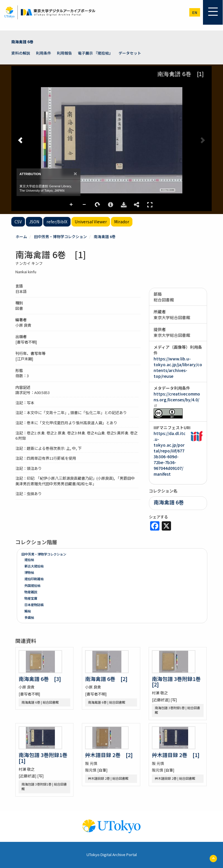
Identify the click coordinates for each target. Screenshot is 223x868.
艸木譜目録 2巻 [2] (109, 755)
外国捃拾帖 (32, 585)
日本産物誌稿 (34, 605)
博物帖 (29, 572)
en (195, 12)
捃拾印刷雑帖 (34, 579)
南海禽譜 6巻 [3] (40, 679)
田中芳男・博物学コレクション (60, 237)
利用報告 (64, 53)
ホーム (21, 237)
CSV (18, 222)
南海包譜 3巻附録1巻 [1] (46, 758)
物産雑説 (31, 592)
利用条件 (44, 53)
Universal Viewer (91, 222)
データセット (130, 53)
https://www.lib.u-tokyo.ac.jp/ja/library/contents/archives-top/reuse (178, 367)
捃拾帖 (29, 560)
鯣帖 (28, 611)
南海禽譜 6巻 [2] (106, 679)
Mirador (122, 222)
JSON (34, 222)
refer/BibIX (57, 222)
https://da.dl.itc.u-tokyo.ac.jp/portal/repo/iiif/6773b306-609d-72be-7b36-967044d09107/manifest (170, 454)
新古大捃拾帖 (34, 566)
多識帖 (29, 617)
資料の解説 (21, 53)
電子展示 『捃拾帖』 (95, 53)
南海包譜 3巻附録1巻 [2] (179, 682)
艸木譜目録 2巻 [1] (176, 755)
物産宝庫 (31, 598)
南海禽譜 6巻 (22, 42)
